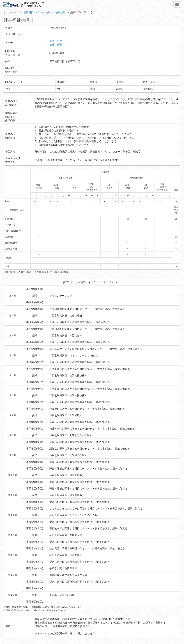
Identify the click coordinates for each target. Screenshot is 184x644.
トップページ (11, 12)
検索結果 (60, 12)
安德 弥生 (56, 41)
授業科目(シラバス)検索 (37, 12)
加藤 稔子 (56, 45)
